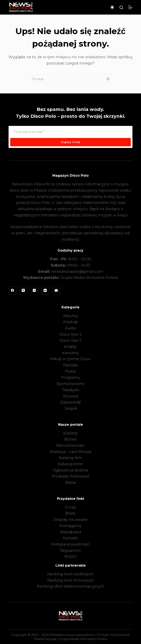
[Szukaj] (121, 7)
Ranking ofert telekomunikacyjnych (71, 586)
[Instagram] (34, 290)
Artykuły (71, 322)
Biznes (70, 439)
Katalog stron (71, 464)
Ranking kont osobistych (70, 574)
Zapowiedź (71, 402)
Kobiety (70, 433)
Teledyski (71, 390)
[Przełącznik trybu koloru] (112, 7)
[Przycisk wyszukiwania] (108, 79)
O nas (70, 507)
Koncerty (70, 353)
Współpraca (71, 532)
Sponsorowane (70, 384)
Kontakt (70, 538)
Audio (71, 328)
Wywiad (70, 396)
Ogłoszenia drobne (70, 470)
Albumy (71, 316)
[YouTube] (45, 290)
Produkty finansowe (70, 476)
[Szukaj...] (66, 79)
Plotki (70, 371)
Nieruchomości (70, 445)
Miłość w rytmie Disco (71, 359)
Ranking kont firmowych (71, 580)
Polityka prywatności (71, 544)
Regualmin (70, 551)
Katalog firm (70, 458)
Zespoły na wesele (71, 520)
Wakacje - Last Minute (71, 452)
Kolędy (70, 347)
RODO (70, 557)
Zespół (71, 408)
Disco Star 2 (71, 334)
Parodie (70, 365)
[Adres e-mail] (71, 132)
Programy (71, 377)
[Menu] (130, 7)
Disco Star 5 (70, 340)
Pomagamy (70, 526)
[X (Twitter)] (23, 290)
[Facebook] (13, 290)
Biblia (71, 483)
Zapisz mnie (70, 142)
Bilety (70, 513)
